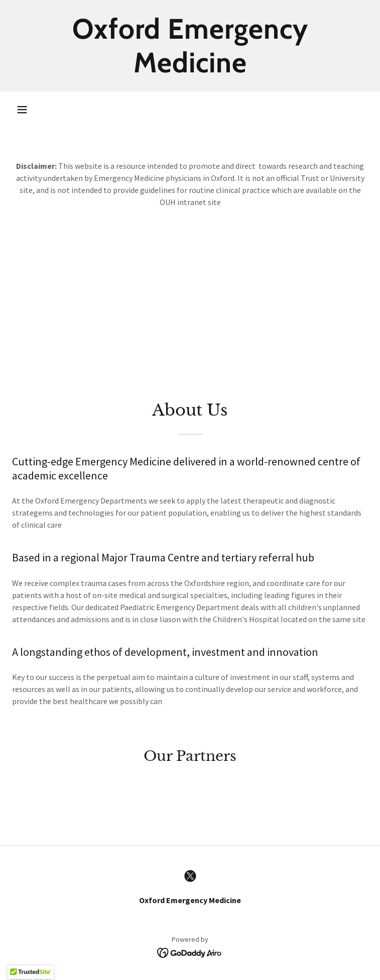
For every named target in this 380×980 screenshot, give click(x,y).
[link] (190, 46)
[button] (22, 110)
